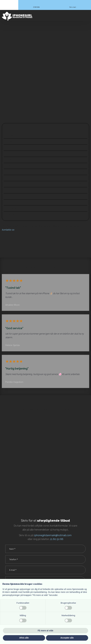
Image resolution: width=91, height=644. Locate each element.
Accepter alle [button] (67, 638)
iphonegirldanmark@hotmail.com (53, 535)
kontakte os (8, 230)
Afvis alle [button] (24, 638)
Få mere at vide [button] (45, 631)
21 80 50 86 (57, 539)
